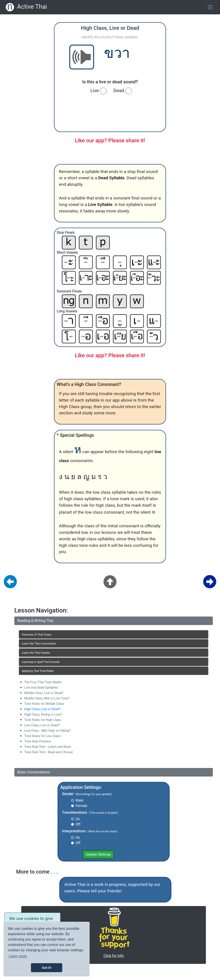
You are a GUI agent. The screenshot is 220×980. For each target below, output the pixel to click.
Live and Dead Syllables (41, 688)
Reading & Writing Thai (35, 621)
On (78, 819)
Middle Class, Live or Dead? (44, 693)
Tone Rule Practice (38, 741)
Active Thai (32, 7)
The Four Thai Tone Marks (43, 682)
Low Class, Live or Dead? (42, 725)
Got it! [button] (47, 968)
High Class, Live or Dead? (42, 709)
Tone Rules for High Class (43, 720)
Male (79, 800)
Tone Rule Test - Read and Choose (49, 752)
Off (78, 824)
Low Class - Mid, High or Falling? (47, 731)
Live (99, 91)
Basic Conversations (33, 772)
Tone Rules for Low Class (42, 736)
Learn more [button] (18, 956)
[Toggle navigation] (210, 7)
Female (81, 806)
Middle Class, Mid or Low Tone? (47, 698)
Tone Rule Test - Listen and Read (47, 747)
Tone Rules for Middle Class (44, 704)
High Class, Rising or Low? (43, 715)
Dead (123, 91)
